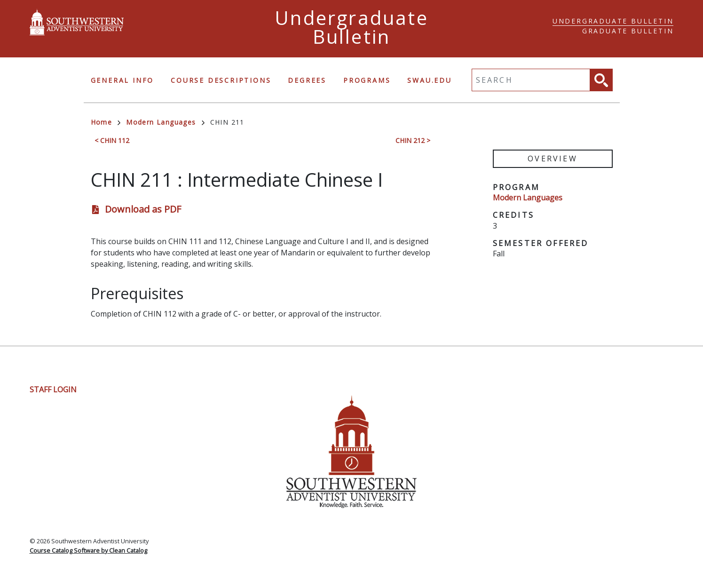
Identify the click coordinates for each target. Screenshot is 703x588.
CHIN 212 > (413, 140)
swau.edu (429, 80)
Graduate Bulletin (628, 31)
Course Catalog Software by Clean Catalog (88, 550)
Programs (367, 80)
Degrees (307, 80)
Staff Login (53, 389)
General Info (122, 80)
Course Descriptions (221, 80)
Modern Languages (165, 122)
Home (106, 122)
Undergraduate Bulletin (613, 21)
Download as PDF (143, 209)
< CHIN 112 (112, 140)
